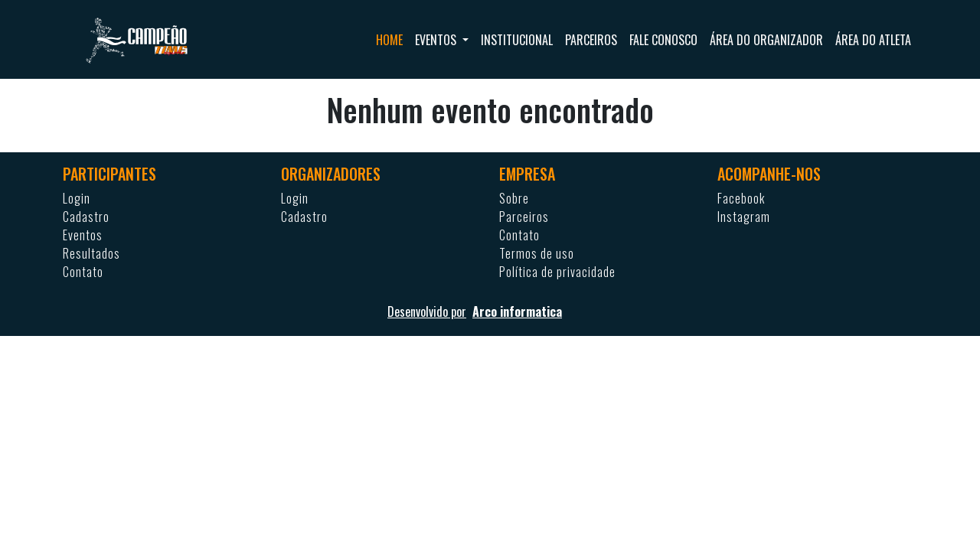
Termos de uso (537, 253)
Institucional (517, 40)
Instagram (744, 217)
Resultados (91, 253)
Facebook (741, 198)
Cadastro (86, 217)
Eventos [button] (437, 40)
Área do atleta (873, 40)
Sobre (514, 198)
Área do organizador (766, 40)
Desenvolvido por (490, 311)
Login (77, 198)
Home (389, 40)
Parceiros (591, 40)
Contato (83, 272)
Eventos (83, 235)
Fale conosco (663, 40)
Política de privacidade (557, 272)
